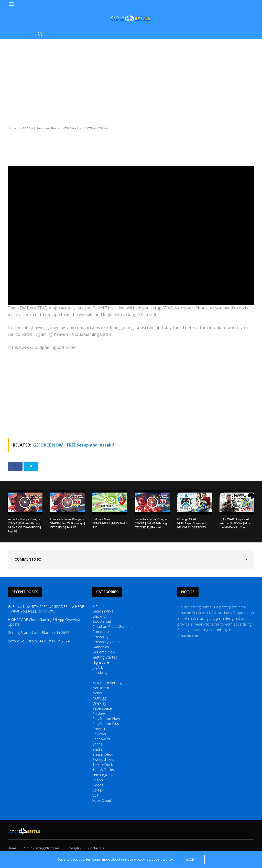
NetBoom (101, 688)
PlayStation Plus (106, 724)
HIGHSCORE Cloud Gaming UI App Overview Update (44, 622)
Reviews (99, 734)
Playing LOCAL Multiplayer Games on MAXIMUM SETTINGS (192, 523)
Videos (12, 140)
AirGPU (98, 606)
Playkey (99, 714)
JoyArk (98, 667)
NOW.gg (99, 698)
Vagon (98, 780)
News (97, 693)
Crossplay (100, 637)
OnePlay (99, 703)
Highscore (101, 662)
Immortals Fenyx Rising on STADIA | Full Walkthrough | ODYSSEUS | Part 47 (68, 523)
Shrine (97, 744)
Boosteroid (102, 621)
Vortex (98, 790)
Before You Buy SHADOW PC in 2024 (39, 641)
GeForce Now (104, 652)
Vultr (96, 795)
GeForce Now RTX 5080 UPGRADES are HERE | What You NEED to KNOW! (46, 609)
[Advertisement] (131, 77)
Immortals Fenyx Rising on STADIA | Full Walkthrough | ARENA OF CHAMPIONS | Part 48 (25, 525)
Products (100, 729)
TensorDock (103, 765)
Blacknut (100, 616)
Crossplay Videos (106, 642)
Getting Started (105, 657)
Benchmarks (103, 611)
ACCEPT (191, 859)
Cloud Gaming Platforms (42, 848)
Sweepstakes (103, 760)
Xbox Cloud (102, 800)
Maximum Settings (108, 683)
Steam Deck (102, 754)
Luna (96, 678)
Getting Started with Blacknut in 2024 (38, 633)
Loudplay (100, 673)
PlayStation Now (106, 719)
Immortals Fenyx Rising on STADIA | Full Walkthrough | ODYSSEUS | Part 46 (152, 523)
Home (12, 128)
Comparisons (103, 632)
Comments (28, 559)
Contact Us (96, 848)
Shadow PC (102, 739)
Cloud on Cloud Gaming (112, 627)
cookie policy (162, 859)
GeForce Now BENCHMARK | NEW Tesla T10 (109, 523)
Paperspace (102, 708)
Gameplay (101, 647)
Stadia (97, 749)
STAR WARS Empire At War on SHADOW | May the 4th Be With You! (235, 523)
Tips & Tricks (103, 770)
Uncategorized (104, 775)
